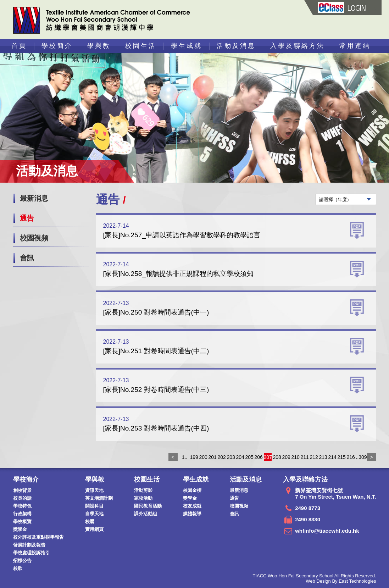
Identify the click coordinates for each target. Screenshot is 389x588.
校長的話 (22, 498)
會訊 (27, 258)
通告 (27, 218)
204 (240, 457)
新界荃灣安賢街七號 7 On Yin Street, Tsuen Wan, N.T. (335, 493)
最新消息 (34, 198)
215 (341, 457)
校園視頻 (34, 238)
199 (194, 457)
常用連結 (355, 46)
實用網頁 (94, 529)
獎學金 (20, 529)
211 (305, 457)
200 (203, 457)
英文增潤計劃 (99, 498)
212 (314, 457)
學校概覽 (22, 522)
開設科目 (94, 506)
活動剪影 (143, 490)
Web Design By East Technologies (341, 581)
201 (212, 457)
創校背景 (22, 490)
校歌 (18, 568)
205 (249, 457)
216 (351, 457)
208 (277, 457)
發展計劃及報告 (29, 545)
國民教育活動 (148, 506)
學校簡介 (57, 46)
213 (323, 457)
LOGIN (341, 8)
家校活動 (143, 498)
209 (286, 457)
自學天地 (94, 514)
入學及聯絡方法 (298, 46)
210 (295, 457)
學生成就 (187, 46)
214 (332, 457)
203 (231, 457)
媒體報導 (192, 514)
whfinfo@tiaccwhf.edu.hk (327, 531)
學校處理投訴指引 (32, 553)
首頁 (19, 46)
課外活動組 (146, 514)
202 (222, 457)
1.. (185, 457)
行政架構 (22, 514)
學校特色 (22, 506)
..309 (360, 457)
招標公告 (22, 561)
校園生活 (141, 46)
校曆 (90, 522)
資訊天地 (94, 490)
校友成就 (192, 506)
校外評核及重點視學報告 (38, 537)
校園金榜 (192, 490)
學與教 (99, 46)
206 (259, 457)
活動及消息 (236, 46)
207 (268, 457)
